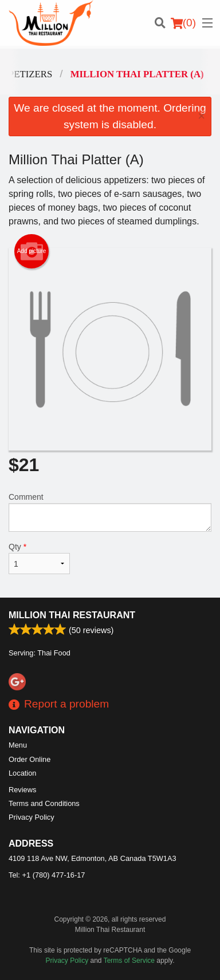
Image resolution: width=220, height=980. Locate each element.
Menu (18, 745)
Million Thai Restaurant (72, 615)
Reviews (22, 790)
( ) (183, 23)
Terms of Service (129, 961)
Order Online (30, 759)
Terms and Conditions (44, 803)
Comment (110, 512)
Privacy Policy (32, 817)
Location (22, 773)
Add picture (32, 251)
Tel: (47, 875)
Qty (39, 558)
